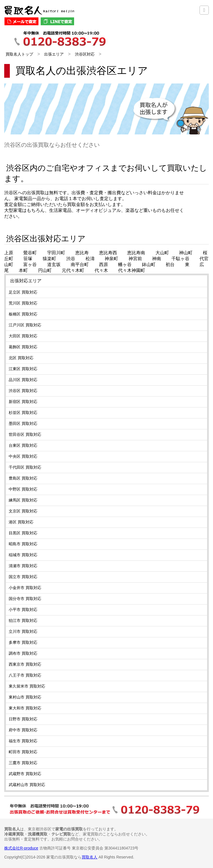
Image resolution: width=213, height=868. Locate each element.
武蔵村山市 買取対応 (27, 785)
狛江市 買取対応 (23, 620)
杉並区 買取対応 (23, 413)
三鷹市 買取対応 (23, 763)
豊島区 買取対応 (23, 478)
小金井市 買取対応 (25, 588)
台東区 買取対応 (23, 445)
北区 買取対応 (21, 358)
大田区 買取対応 (23, 336)
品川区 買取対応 (23, 380)
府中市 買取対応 (23, 730)
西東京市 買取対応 (25, 664)
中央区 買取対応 (23, 456)
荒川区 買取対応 (23, 303)
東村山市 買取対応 (25, 697)
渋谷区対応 (85, 54)
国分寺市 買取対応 (25, 599)
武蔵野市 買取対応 (25, 774)
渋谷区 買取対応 (23, 391)
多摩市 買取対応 (23, 642)
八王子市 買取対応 (25, 675)
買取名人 (90, 857)
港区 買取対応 (21, 522)
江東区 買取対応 (23, 369)
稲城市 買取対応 (23, 555)
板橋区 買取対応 (23, 314)
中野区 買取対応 (23, 489)
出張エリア (54, 54)
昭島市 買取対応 (23, 544)
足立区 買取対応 (23, 292)
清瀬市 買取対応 (23, 566)
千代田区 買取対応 (25, 467)
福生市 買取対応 (23, 741)
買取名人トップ (19, 54)
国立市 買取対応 (23, 577)
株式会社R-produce (21, 848)
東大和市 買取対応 (25, 708)
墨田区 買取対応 (23, 423)
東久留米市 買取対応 (27, 686)
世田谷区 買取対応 (25, 434)
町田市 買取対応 (23, 752)
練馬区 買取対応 (23, 500)
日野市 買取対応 (23, 719)
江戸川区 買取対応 (25, 325)
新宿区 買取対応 (23, 402)
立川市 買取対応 (23, 631)
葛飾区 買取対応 (23, 347)
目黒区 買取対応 (23, 533)
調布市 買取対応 (23, 653)
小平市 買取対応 (23, 610)
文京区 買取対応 (23, 511)
